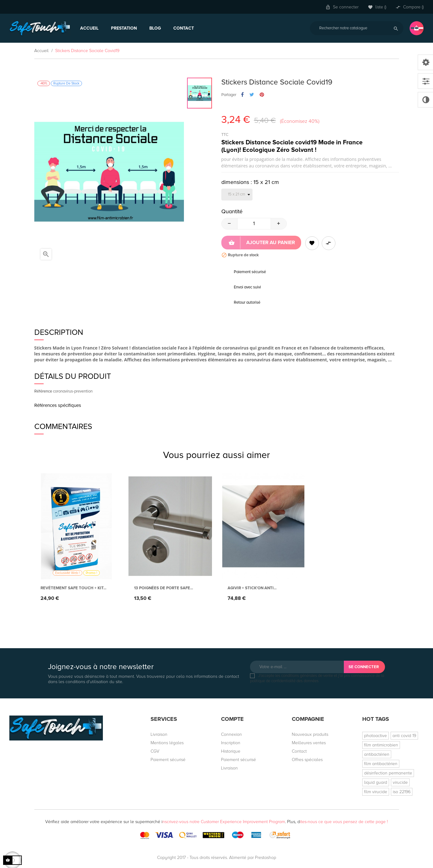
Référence (43, 391)
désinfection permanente (388, 773)
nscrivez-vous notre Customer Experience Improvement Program (224, 822)
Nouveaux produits (310, 734)
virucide (400, 782)
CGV (155, 751)
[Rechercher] (357, 28)
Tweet (252, 95)
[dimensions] (237, 195)
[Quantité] (254, 224)
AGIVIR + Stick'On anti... (252, 588)
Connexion (231, 734)
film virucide (376, 792)
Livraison (159, 734)
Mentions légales (167, 743)
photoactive (375, 736)
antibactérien (377, 754)
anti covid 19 (404, 736)
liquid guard (376, 782)
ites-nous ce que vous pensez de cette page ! (344, 822)
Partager (242, 95)
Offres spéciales (307, 760)
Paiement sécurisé (168, 760)
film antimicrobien (381, 745)
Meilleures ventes (309, 743)
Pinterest (262, 95)
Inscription (231, 743)
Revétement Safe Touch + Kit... (73, 588)
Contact (299, 751)
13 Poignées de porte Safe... (164, 588)
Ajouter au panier (262, 243)
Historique (231, 751)
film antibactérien (381, 764)
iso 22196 (402, 792)
